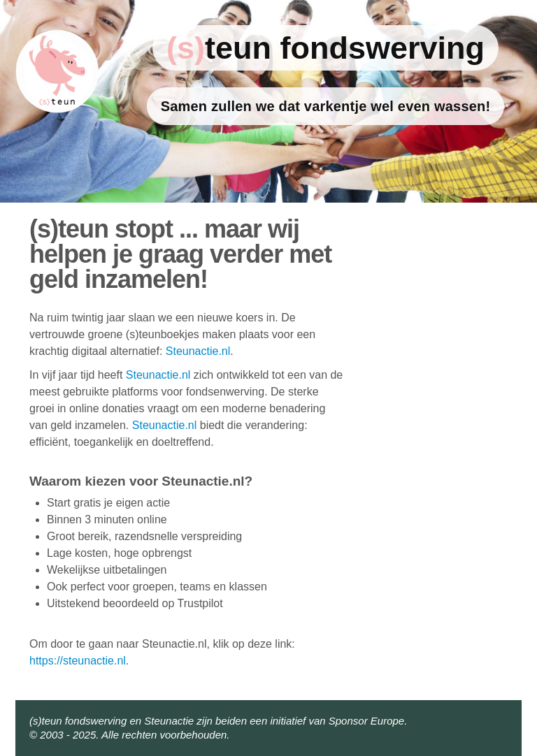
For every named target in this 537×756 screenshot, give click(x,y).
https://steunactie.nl (78, 661)
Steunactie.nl (198, 351)
